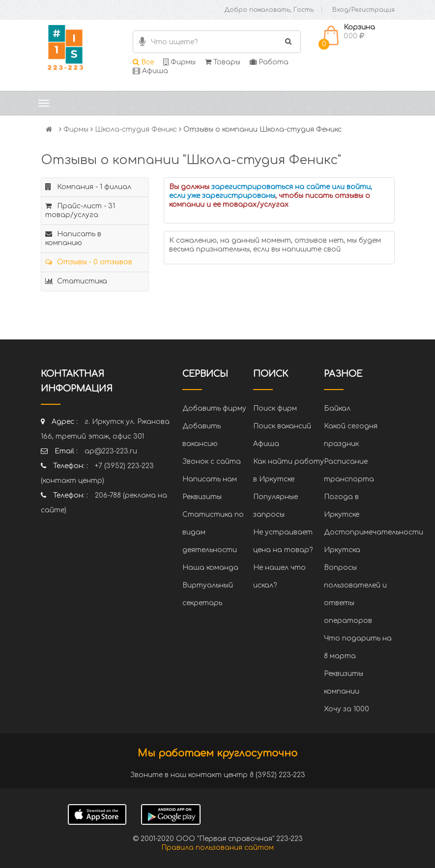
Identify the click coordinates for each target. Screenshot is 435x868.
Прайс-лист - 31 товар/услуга (80, 210)
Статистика (76, 281)
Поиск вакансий (282, 426)
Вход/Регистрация (363, 10)
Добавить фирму (214, 408)
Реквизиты (202, 497)
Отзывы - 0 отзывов (89, 262)
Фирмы (179, 62)
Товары (223, 62)
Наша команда (210, 568)
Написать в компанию (73, 238)
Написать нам (210, 479)
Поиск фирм (275, 408)
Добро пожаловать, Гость (269, 10)
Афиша (150, 71)
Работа (269, 62)
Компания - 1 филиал (88, 187)
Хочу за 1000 (347, 709)
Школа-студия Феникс (136, 129)
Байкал (337, 408)
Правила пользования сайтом (217, 848)
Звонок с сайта (212, 462)
